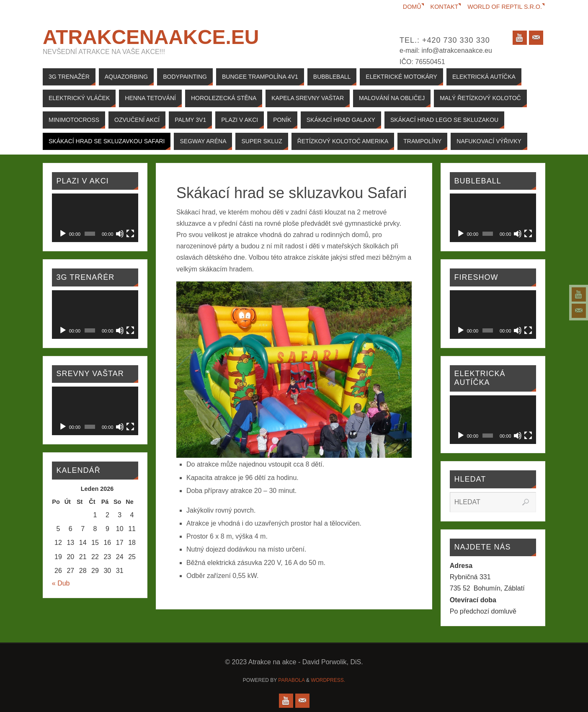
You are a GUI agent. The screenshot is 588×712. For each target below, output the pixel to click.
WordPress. (328, 680)
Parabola (291, 680)
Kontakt (444, 7)
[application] (95, 218)
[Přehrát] (63, 234)
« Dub (61, 583)
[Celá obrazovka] (130, 234)
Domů (412, 7)
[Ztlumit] (120, 234)
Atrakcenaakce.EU (151, 37)
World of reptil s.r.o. (504, 7)
